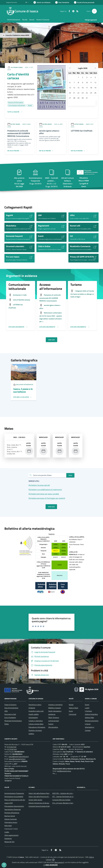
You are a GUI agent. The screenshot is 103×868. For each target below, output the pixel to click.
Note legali (8, 826)
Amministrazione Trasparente (14, 793)
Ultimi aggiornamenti (11, 835)
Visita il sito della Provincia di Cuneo (40, 797)
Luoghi (87, 708)
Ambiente (32, 708)
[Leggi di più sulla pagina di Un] (22, 397)
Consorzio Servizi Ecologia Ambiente (41, 806)
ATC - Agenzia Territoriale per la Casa (65, 797)
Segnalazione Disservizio (13, 809)
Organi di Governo (10, 705)
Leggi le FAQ (9, 803)
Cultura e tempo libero (36, 724)
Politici (7, 724)
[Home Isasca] (23, 11)
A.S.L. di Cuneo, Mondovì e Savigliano (65, 803)
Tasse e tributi (73, 708)
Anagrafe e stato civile (36, 711)
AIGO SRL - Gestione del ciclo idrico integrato (67, 793)
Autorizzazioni (33, 718)
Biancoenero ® (59, 862)
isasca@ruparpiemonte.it (17, 759)
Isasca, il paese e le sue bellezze (23, 390)
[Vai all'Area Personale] (84, 2)
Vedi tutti (51, 340)
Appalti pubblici (34, 714)
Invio (70, 475)
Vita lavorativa (53, 727)
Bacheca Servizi (10, 816)
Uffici (6, 711)
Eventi (87, 705)
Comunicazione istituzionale (17, 105)
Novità (30, 105)
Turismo (51, 724)
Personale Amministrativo (13, 721)
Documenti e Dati (10, 714)
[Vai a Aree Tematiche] (62, 2)
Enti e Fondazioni (10, 718)
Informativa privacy (11, 822)
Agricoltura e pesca (35, 705)
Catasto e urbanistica (36, 721)
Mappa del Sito (9, 842)
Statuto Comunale (11, 819)
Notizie (71, 705)
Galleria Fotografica (91, 714)
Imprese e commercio (55, 705)
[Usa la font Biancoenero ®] (42, 2)
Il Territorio (88, 711)
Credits (7, 832)
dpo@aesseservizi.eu (64, 771)
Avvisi (71, 711)
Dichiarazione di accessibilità (14, 797)
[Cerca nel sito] (94, 11)
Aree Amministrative (11, 708)
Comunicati (73, 714)
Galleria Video (89, 718)
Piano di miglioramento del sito (15, 800)
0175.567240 (12, 747)
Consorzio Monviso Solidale (61, 800)
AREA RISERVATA (50, 865)
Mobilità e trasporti (55, 708)
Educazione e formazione (37, 727)
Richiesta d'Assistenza (12, 813)
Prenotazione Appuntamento (14, 806)
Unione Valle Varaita (35, 800)
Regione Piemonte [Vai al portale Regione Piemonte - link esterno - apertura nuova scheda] (12, 2)
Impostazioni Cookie (11, 829)
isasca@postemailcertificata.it (19, 757)
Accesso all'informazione (16, 102)
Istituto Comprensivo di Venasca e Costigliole (43, 803)
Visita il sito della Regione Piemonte (40, 793)
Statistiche (8, 838)
